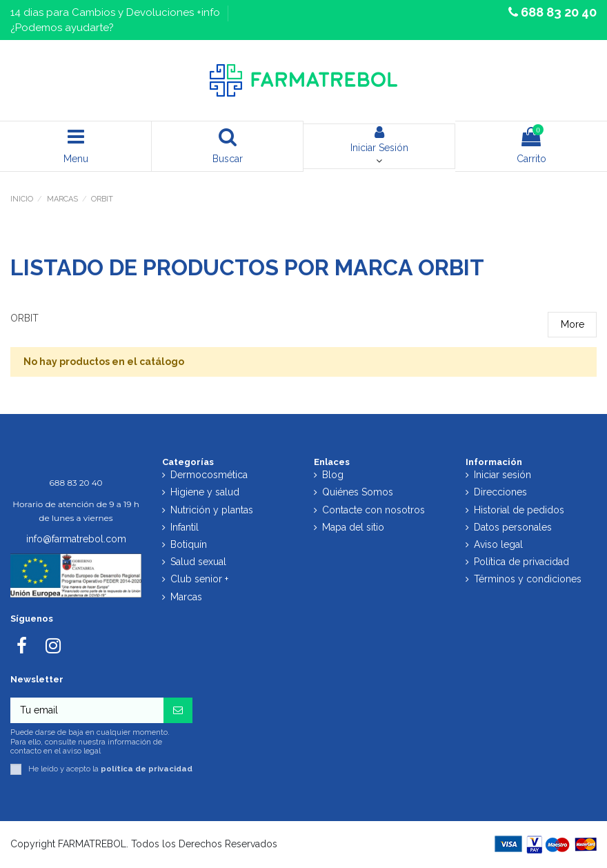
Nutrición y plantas (212, 510)
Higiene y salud (205, 492)
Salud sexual (198, 562)
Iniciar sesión (502, 475)
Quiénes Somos (358, 492)
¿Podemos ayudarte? (62, 28)
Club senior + (199, 579)
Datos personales (513, 527)
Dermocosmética (209, 475)
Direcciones (500, 492)
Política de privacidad (521, 562)
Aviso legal (498, 544)
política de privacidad (147, 769)
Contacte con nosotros (374, 510)
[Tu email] (87, 711)
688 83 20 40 (557, 12)
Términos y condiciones (528, 579)
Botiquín (189, 544)
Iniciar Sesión (379, 139)
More (573, 324)
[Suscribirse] (178, 711)
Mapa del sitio (353, 527)
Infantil (185, 527)
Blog (333, 475)
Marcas (186, 597)
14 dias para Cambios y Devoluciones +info (117, 12)
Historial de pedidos (519, 510)
